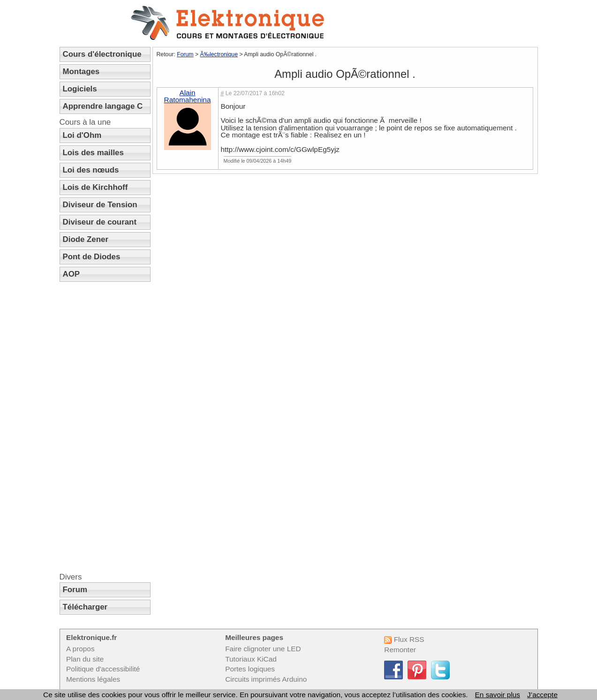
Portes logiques (250, 669)
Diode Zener (86, 239)
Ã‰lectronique (219, 54)
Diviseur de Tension (100, 205)
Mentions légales (93, 679)
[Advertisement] (105, 427)
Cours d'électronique (102, 54)
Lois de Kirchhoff (95, 187)
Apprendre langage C (103, 106)
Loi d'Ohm (82, 135)
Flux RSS (404, 639)
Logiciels (80, 89)
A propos (80, 649)
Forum (75, 590)
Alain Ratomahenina (188, 96)
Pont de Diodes (92, 257)
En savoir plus (498, 695)
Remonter (400, 650)
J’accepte (542, 695)
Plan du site (85, 659)
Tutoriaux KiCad (251, 659)
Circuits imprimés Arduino (266, 679)
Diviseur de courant (100, 222)
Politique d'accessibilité (103, 669)
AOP (72, 274)
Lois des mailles (93, 153)
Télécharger (85, 607)
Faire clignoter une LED (263, 649)
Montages (81, 72)
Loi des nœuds (91, 170)
